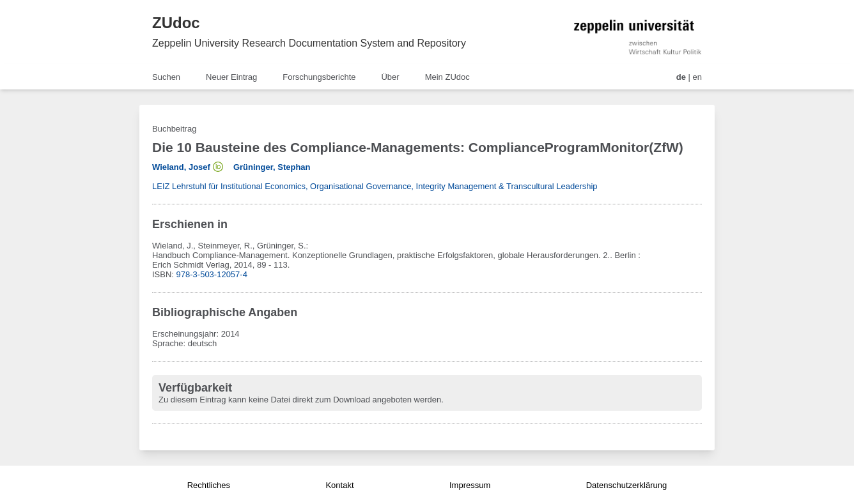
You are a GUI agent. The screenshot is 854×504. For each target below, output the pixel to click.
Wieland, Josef (181, 167)
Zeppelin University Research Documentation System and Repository (309, 43)
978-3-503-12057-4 (212, 274)
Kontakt (339, 485)
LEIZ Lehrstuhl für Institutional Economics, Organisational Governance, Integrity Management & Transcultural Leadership (375, 186)
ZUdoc (176, 23)
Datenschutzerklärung (626, 485)
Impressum (470, 485)
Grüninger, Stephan (272, 167)
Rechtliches (209, 485)
